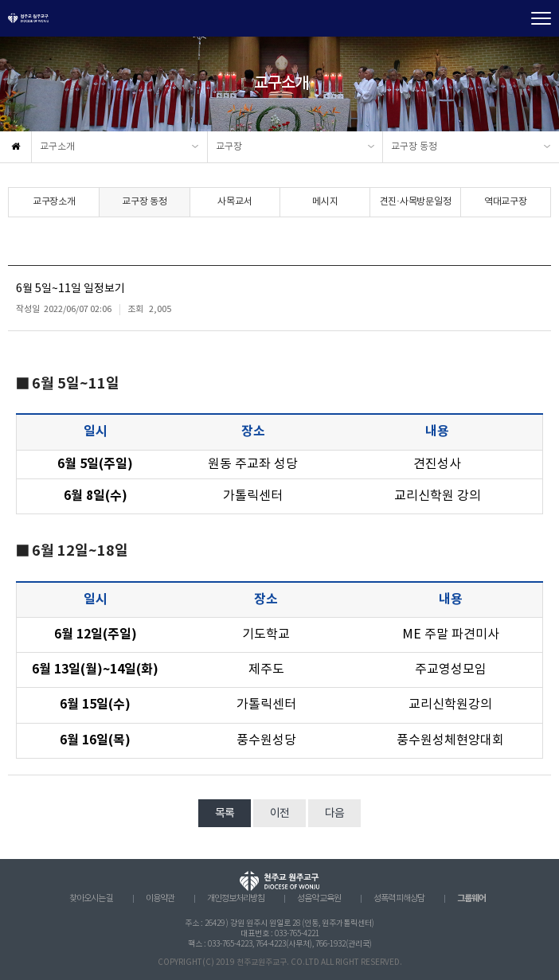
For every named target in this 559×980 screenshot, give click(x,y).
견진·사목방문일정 (416, 202)
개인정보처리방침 (236, 899)
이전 (279, 814)
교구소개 (57, 147)
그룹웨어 (471, 898)
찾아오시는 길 (91, 899)
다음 (334, 814)
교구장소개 (54, 202)
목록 (225, 814)
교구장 (229, 147)
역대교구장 (506, 202)
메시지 (325, 202)
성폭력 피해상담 (399, 899)
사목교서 (235, 202)
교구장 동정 (414, 147)
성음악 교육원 (319, 899)
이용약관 (160, 899)
